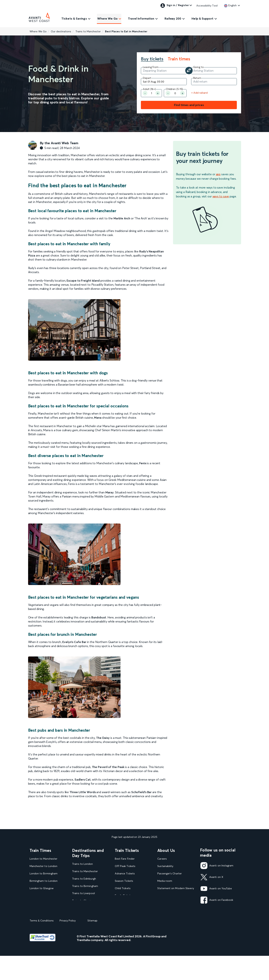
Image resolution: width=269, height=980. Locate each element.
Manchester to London (44, 866)
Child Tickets (123, 888)
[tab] (154, 59)
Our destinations (61, 31)
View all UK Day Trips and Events (88, 925)
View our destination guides (90, 915)
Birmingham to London (44, 881)
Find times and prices (189, 105)
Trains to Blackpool (84, 908)
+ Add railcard (199, 93)
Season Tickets (124, 881)
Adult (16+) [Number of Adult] (149, 89)
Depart (147, 78)
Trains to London (82, 864)
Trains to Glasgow (83, 901)
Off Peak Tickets (125, 866)
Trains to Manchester (88, 31)
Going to (198, 67)
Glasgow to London (42, 896)
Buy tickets (152, 59)
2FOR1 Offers (123, 910)
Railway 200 (173, 18)
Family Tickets (123, 896)
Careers (162, 859)
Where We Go (107, 18)
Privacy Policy (68, 945)
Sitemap (92, 945)
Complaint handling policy (173, 903)
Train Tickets (127, 850)
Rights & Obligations (170, 910)
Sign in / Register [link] (175, 6)
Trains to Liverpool (83, 893)
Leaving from (151, 67)
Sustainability (165, 866)
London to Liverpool (42, 903)
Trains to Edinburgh (84, 879)
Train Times (40, 850)
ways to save (221, 196)
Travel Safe (164, 896)
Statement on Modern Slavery (176, 888)
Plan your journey (125, 918)
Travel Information (141, 18)
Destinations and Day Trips (88, 853)
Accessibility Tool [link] (207, 6)
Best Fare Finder (125, 859)
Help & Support (202, 18)
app (218, 174)
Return (197, 78)
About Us (166, 850)
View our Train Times (43, 910)
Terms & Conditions (42, 945)
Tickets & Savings (74, 18)
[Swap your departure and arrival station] (189, 71)
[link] (230, 5)
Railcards (120, 903)
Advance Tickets (125, 874)
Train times (179, 59)
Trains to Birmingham (85, 886)
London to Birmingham (44, 874)
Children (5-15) (174, 89)
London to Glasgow (42, 888)
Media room (165, 881)
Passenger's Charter (170, 874)
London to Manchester (44, 859)
